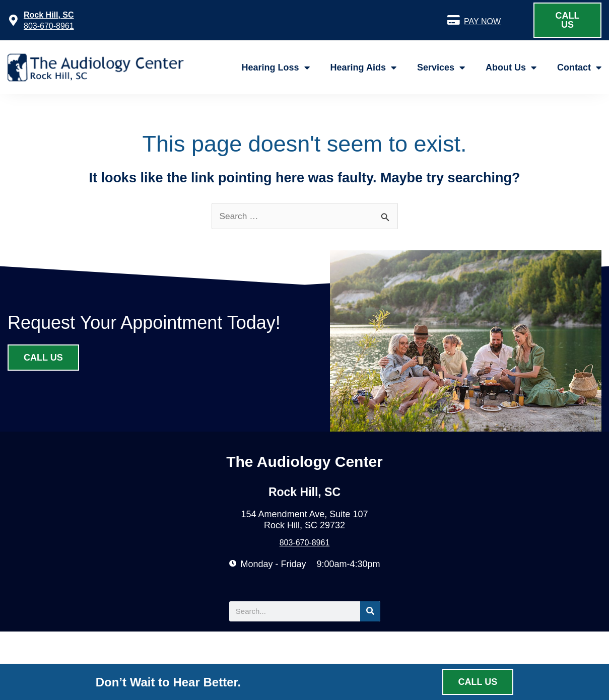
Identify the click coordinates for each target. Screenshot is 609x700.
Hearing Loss (276, 67)
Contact (579, 67)
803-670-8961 (49, 26)
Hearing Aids (363, 67)
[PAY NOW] (453, 20)
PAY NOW (482, 21)
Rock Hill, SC (49, 15)
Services (441, 67)
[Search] (370, 613)
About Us (511, 67)
